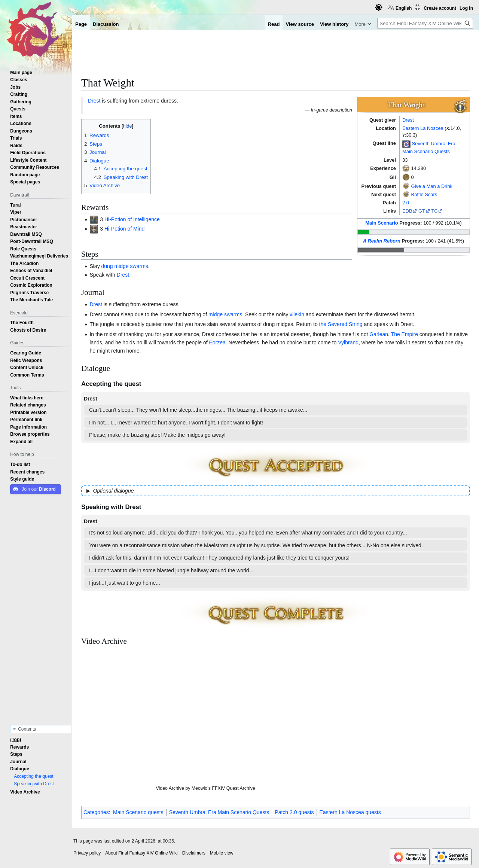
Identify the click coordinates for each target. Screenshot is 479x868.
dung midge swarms (125, 266)
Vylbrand (348, 342)
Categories (96, 812)
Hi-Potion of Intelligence (132, 219)
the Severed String (341, 324)
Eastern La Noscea (423, 128)
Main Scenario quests (138, 812)
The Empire (405, 334)
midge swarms (225, 314)
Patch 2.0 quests (294, 812)
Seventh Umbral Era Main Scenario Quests (219, 812)
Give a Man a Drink (432, 186)
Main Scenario (382, 223)
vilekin (297, 314)
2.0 (406, 203)
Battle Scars (424, 194)
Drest (408, 120)
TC (434, 211)
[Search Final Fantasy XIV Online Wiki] (425, 23)
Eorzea (217, 342)
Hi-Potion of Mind (124, 229)
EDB (407, 211)
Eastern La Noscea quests (350, 812)
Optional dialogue (114, 491)
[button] (21, 442)
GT (422, 211)
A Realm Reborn (382, 241)
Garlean (379, 334)
